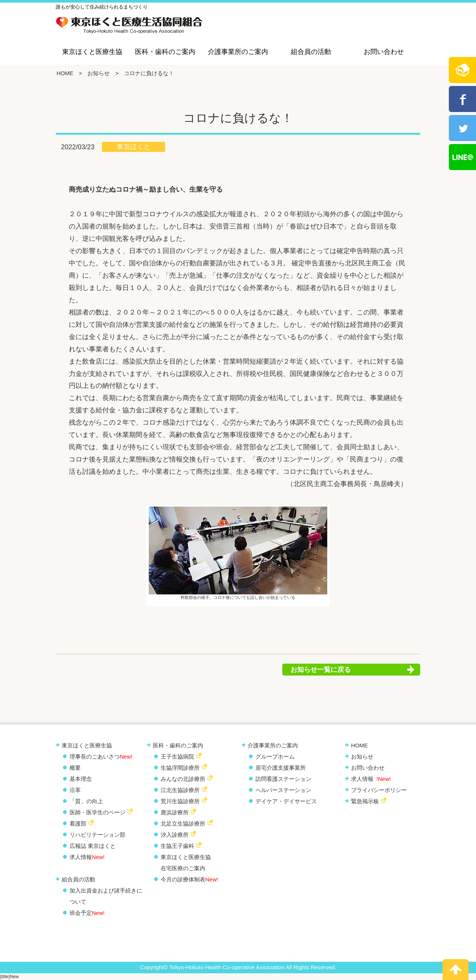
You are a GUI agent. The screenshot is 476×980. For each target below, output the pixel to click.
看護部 (78, 823)
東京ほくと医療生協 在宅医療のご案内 (186, 863)
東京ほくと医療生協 (92, 52)
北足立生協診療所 (183, 823)
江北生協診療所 (180, 790)
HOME (65, 73)
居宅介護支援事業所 (281, 768)
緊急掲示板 (365, 801)
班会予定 (87, 913)
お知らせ (99, 73)
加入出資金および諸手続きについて (106, 896)
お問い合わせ (384, 52)
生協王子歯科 (177, 846)
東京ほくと (134, 147)
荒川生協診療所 (180, 801)
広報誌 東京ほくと (93, 846)
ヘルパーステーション (283, 790)
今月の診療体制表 (189, 879)
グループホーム (275, 756)
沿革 (75, 790)
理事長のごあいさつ (101, 756)
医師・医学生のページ (97, 812)
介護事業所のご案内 (238, 52)
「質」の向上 (86, 801)
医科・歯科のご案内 (165, 52)
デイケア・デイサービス (286, 801)
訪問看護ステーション (283, 779)
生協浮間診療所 (180, 768)
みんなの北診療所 (183, 779)
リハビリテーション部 (97, 835)
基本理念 (81, 779)
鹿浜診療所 (175, 812)
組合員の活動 (311, 52)
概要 (75, 768)
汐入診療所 (175, 835)
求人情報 (87, 857)
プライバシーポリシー (379, 790)
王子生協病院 (177, 756)
